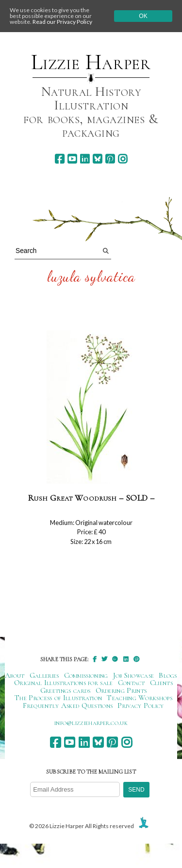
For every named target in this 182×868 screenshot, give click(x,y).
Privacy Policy (141, 705)
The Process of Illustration (58, 698)
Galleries (44, 675)
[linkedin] (85, 159)
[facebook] (59, 159)
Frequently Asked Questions (68, 705)
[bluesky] (97, 159)
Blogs (168, 675)
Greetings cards (66, 690)
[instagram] (123, 159)
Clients (161, 683)
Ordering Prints (121, 690)
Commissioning (86, 675)
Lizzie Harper (91, 62)
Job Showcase (134, 675)
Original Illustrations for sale (64, 683)
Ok (143, 16)
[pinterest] (110, 159)
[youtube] (72, 159)
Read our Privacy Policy (62, 22)
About (15, 675)
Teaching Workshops (140, 698)
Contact (132, 683)
